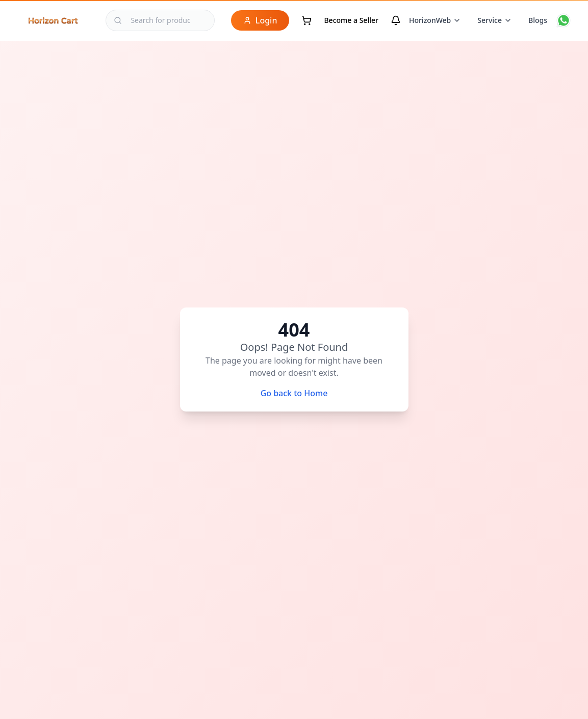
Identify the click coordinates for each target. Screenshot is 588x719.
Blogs (538, 20)
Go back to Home (294, 393)
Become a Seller (351, 20)
